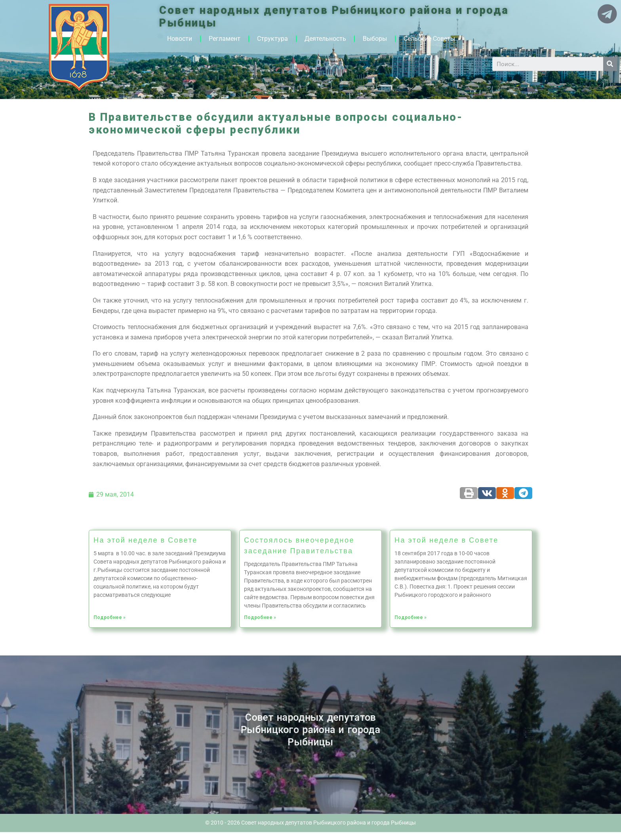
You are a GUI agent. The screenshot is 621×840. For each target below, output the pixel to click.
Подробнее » (110, 617)
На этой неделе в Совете (146, 540)
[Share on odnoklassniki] (505, 493)
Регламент (225, 39)
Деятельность (325, 39)
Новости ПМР (98, 732)
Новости (180, 39)
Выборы (375, 39)
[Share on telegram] (523, 493)
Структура (272, 39)
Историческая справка (98, 737)
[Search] (610, 64)
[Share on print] (469, 493)
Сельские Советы (429, 39)
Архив (96, 734)
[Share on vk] (487, 493)
